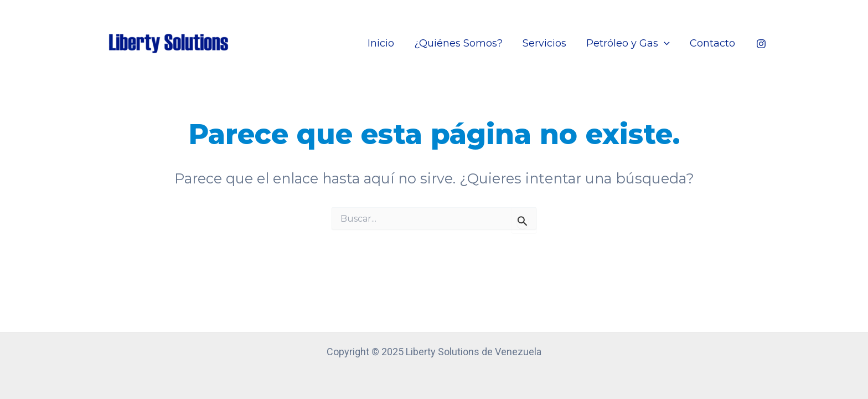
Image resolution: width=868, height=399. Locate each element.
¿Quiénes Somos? (458, 43)
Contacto (712, 43)
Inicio (381, 43)
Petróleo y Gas (628, 43)
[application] (664, 43)
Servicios (544, 43)
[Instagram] (761, 44)
